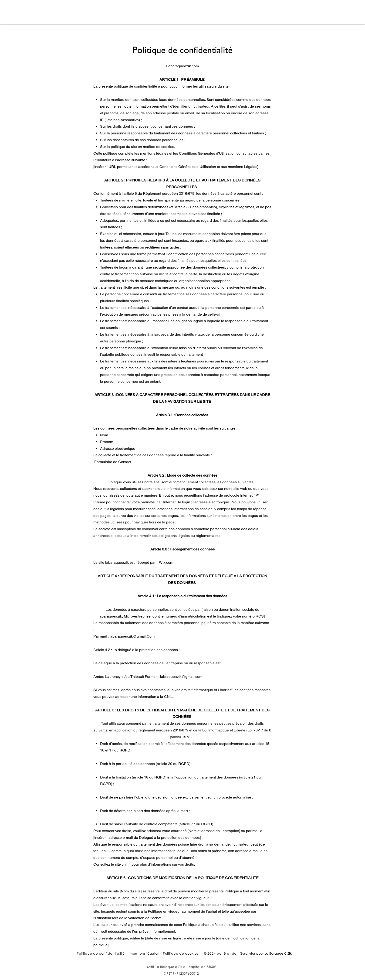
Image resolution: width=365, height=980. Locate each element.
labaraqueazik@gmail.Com (132, 636)
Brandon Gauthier (240, 953)
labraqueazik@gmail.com (181, 677)
